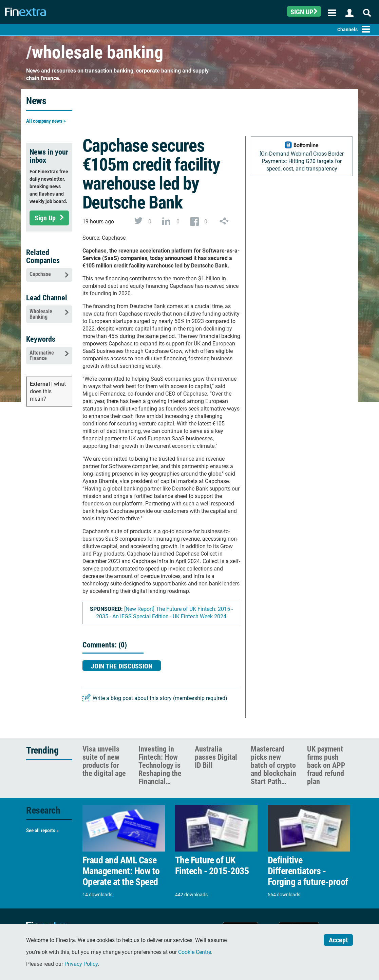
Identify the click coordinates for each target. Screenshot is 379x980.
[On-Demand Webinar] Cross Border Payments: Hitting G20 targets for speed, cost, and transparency (302, 161)
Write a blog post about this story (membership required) (160, 698)
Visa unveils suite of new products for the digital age (104, 761)
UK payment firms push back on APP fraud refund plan (326, 765)
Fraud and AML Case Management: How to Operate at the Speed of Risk (121, 877)
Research (43, 810)
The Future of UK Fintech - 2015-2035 (212, 866)
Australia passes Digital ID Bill (216, 757)
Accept (338, 940)
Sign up (304, 12)
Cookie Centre (195, 952)
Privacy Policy (81, 964)
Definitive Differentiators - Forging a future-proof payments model (308, 877)
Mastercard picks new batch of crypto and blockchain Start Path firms (273, 769)
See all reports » (42, 831)
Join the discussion (122, 666)
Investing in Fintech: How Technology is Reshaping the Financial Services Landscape (160, 773)
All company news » (46, 121)
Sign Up (49, 218)
